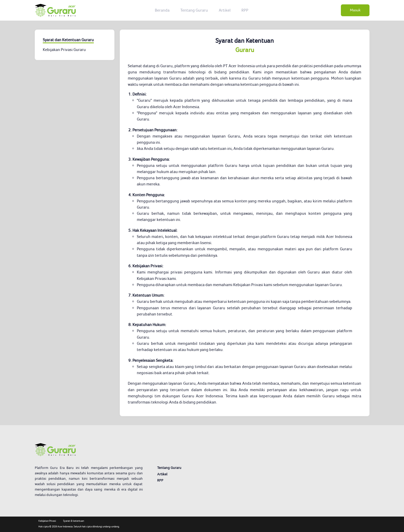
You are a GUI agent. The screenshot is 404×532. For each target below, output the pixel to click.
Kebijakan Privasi (47, 521)
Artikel (225, 10)
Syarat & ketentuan (74, 521)
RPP (245, 10)
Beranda (162, 10)
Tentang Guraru (194, 10)
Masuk (355, 10)
